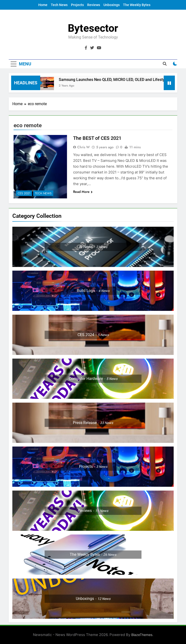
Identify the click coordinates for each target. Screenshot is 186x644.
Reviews (94, 5)
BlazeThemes (142, 635)
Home (43, 5)
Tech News (59, 5)
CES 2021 (24, 193)
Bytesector (93, 28)
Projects (77, 5)
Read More (83, 192)
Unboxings (112, 5)
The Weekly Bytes (137, 5)
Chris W (83, 147)
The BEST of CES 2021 (97, 138)
